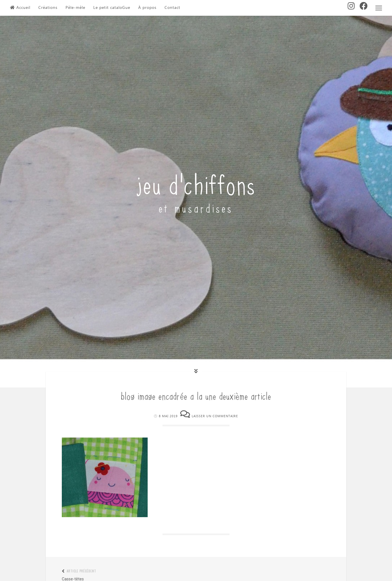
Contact (172, 8)
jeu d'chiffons (196, 183)
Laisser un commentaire (215, 416)
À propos (147, 8)
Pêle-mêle (75, 8)
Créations (48, 8)
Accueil (20, 8)
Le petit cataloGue (112, 8)
